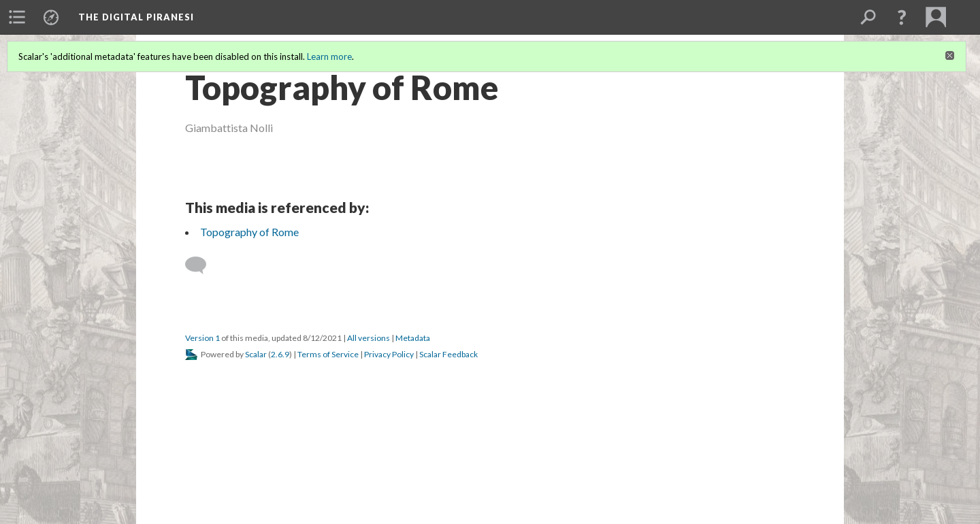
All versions (369, 338)
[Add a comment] (202, 265)
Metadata (413, 338)
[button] (902, 17)
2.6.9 (280, 354)
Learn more (329, 56)
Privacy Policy (389, 354)
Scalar (256, 354)
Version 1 (202, 338)
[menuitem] (17, 17)
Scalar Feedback (448, 354)
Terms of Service (328, 354)
